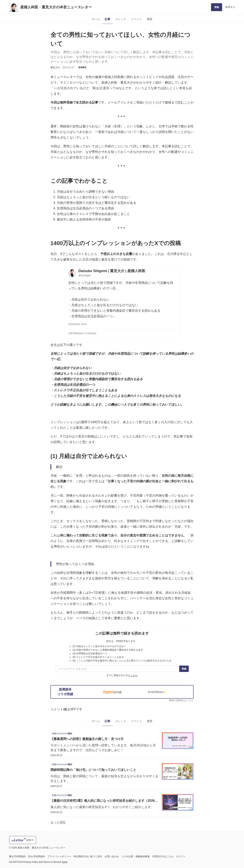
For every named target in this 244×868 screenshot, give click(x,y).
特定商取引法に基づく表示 (88, 856)
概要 (150, 19)
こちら (134, 675)
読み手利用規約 (37, 856)
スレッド (121, 19)
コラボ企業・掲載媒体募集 (136, 856)
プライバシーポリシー (59, 856)
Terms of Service (52, 862)
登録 (217, 7)
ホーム (96, 19)
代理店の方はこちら (163, 856)
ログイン (230, 7)
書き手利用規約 (17, 856)
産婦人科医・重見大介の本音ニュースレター (56, 7)
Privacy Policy (31, 862)
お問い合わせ (112, 856)
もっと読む (58, 822)
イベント (137, 19)
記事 (107, 19)
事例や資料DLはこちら (181, 700)
